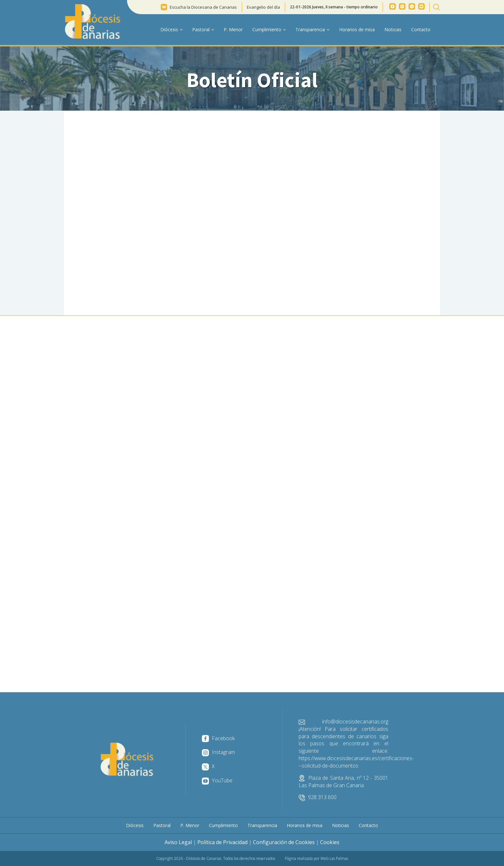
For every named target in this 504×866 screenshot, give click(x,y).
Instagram (218, 752)
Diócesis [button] (171, 29)
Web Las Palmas (334, 858)
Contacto (421, 29)
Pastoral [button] (203, 29)
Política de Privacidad (222, 842)
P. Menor (233, 29)
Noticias (393, 29)
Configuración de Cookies (284, 842)
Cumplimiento (223, 825)
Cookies (330, 842)
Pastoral (162, 825)
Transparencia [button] (312, 29)
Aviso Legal (178, 842)
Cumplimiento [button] (269, 29)
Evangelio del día (263, 7)
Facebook (218, 738)
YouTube (217, 780)
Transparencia (262, 825)
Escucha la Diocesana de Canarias (203, 7)
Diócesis (135, 825)
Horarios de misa (357, 29)
